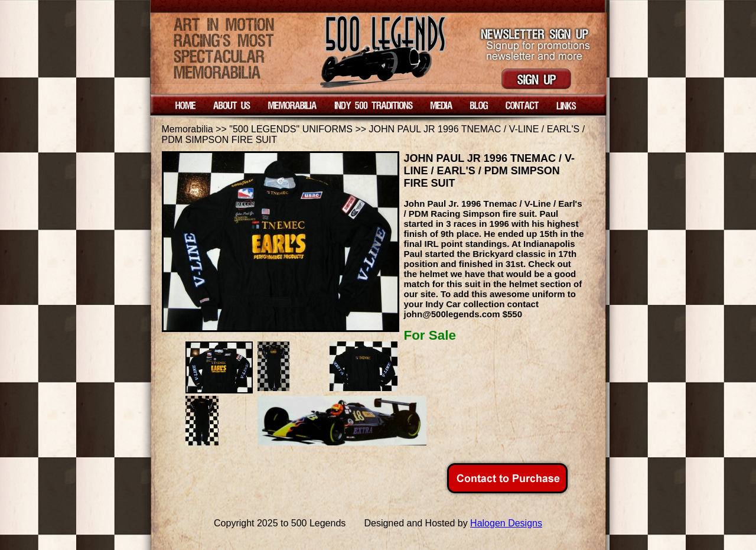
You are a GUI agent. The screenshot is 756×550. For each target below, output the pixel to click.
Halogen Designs (506, 523)
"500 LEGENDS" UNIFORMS (292, 129)
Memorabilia (188, 129)
